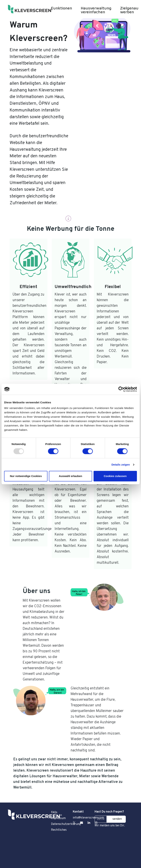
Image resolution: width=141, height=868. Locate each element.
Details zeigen (121, 465)
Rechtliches (59, 830)
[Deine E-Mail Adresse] (101, 819)
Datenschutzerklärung (60, 824)
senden (117, 819)
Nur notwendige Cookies (26, 476)
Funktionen (62, 8)
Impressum (58, 818)
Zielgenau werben (129, 10)
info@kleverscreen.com (88, 818)
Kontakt (78, 812)
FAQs (54, 813)
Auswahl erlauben (70, 476)
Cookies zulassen (115, 476)
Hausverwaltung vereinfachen (96, 10)
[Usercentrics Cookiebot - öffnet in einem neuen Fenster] (121, 389)
